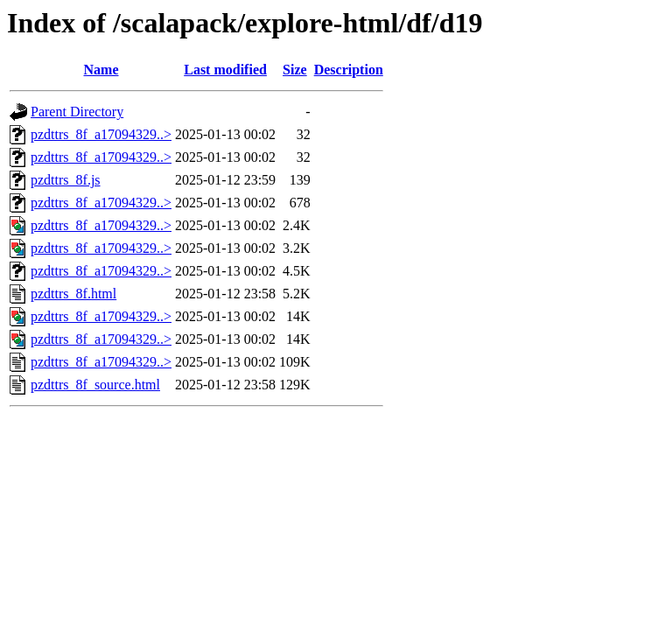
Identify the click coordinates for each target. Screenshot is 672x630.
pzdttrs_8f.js (66, 180)
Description (349, 70)
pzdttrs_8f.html (73, 294)
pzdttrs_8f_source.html (95, 385)
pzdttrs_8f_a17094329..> (101, 134)
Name (101, 70)
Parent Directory (77, 112)
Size (295, 70)
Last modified (225, 70)
